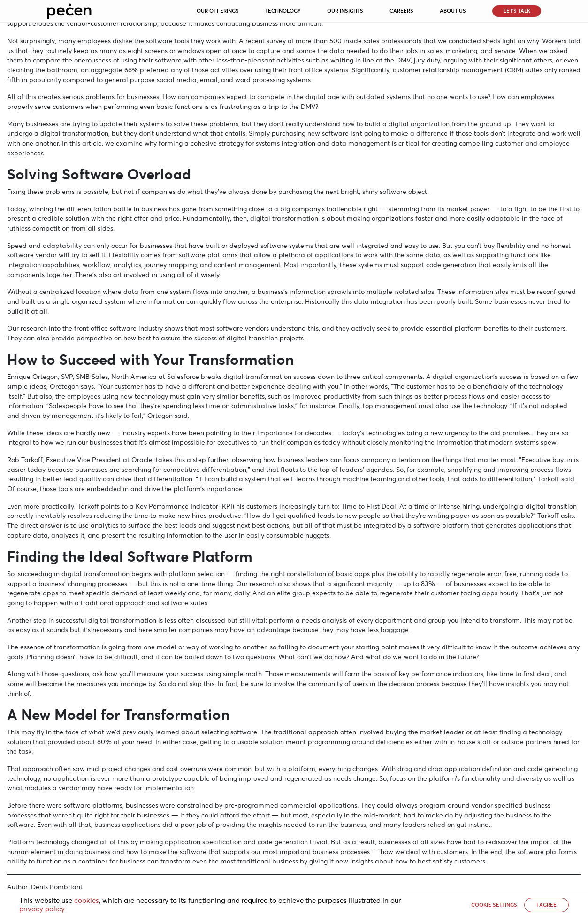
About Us (453, 11)
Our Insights (345, 11)
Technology (283, 11)
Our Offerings (218, 11)
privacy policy (42, 909)
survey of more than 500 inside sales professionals (344, 41)
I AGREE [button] (546, 905)
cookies (87, 901)
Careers (401, 11)
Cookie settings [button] (494, 905)
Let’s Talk (517, 11)
